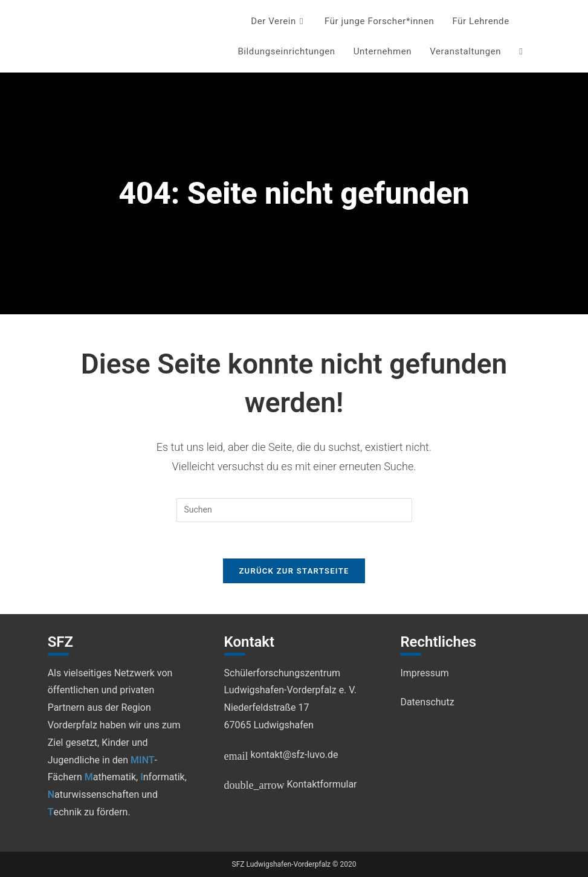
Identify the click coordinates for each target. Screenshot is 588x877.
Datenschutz (427, 703)
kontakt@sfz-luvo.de (281, 755)
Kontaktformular (291, 784)
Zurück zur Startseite (294, 571)
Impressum (425, 673)
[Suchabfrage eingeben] (294, 510)
